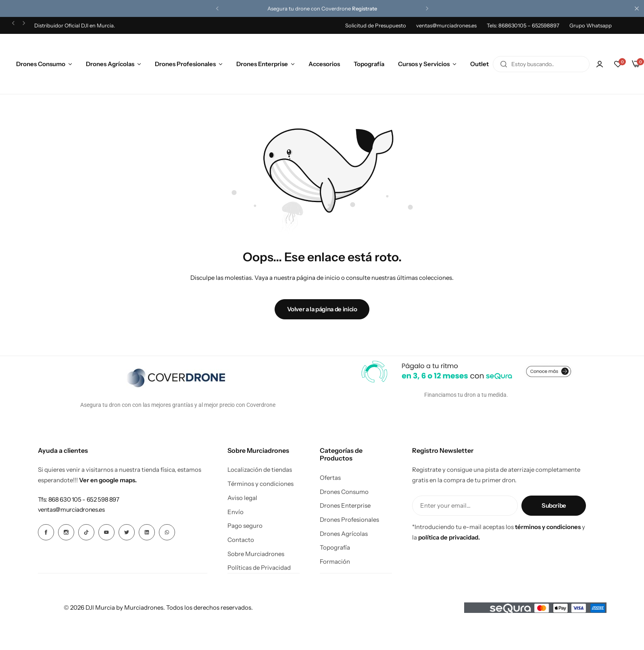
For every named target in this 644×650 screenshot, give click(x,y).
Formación (335, 562)
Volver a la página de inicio (322, 309)
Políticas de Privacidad (259, 568)
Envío (236, 512)
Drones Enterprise (262, 64)
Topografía (369, 64)
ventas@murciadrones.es (446, 25)
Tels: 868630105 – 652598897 (523, 25)
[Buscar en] (504, 64)
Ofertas (330, 478)
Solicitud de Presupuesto (376, 25)
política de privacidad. (449, 537)
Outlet (479, 64)
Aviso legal (242, 498)
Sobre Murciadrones (256, 554)
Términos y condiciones (261, 484)
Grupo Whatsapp (591, 25)
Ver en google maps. (108, 480)
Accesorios (324, 64)
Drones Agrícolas (110, 64)
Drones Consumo (41, 64)
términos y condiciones (548, 527)
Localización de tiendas (260, 470)
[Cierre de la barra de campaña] (638, 8)
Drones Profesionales (185, 64)
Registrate (365, 8)
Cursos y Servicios (424, 64)
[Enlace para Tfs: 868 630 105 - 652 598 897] (79, 499)
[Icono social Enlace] (46, 532)
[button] (217, 8)
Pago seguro (245, 526)
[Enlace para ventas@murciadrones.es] (71, 509)
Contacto (241, 540)
